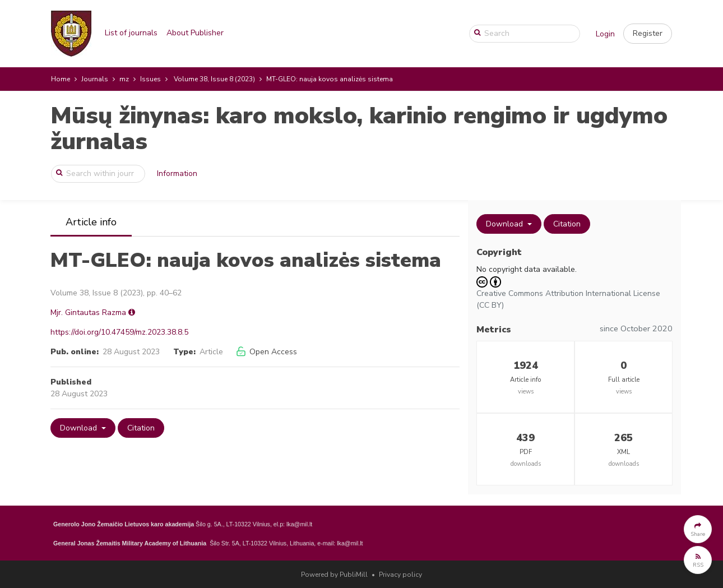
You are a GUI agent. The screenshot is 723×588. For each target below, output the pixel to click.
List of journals (131, 33)
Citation (141, 428)
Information (177, 173)
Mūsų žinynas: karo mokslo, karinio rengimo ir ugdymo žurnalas (359, 129)
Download (80, 428)
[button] (648, 34)
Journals (95, 79)
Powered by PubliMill (334, 575)
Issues (150, 79)
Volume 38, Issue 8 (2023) (214, 79)
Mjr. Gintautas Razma (88, 312)
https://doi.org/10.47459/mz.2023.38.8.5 (119, 332)
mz (124, 79)
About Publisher (195, 33)
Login (605, 34)
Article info (91, 222)
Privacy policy (400, 575)
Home (61, 79)
